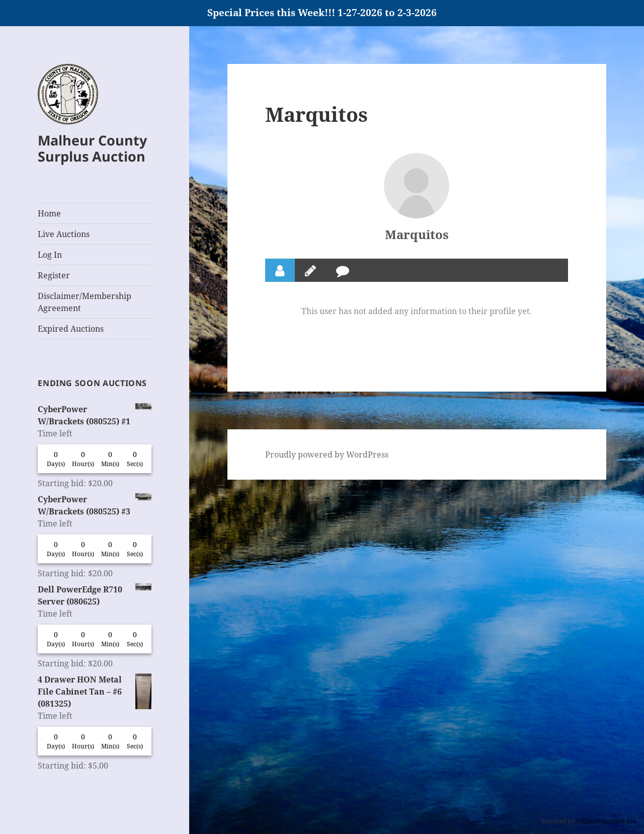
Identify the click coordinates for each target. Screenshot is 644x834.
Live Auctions (64, 234)
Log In (50, 255)
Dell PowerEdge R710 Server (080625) (95, 595)
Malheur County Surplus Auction (92, 148)
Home (49, 213)
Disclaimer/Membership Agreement (85, 302)
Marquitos (417, 234)
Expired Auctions (71, 329)
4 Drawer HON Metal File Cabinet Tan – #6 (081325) (95, 691)
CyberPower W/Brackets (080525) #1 (95, 415)
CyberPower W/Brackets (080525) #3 (95, 505)
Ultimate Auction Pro (606, 821)
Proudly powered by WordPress (327, 454)
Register (54, 275)
